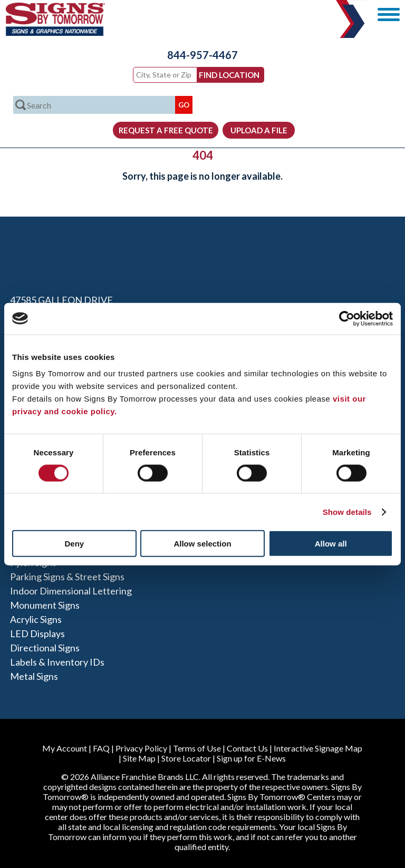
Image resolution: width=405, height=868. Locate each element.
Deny (74, 544)
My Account (65, 748)
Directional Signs (45, 648)
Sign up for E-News (251, 758)
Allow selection (202, 544)
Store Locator (186, 758)
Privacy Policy (141, 748)
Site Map (139, 758)
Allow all (331, 544)
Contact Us (247, 748)
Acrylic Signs (36, 619)
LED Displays (37, 633)
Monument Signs (45, 605)
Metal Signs (34, 676)
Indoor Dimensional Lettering (71, 591)
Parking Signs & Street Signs (67, 577)
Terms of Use (197, 748)
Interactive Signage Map (318, 748)
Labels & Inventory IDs (57, 662)
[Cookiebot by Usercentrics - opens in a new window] (347, 318)
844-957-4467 (202, 55)
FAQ (101, 748)
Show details (347, 511)
